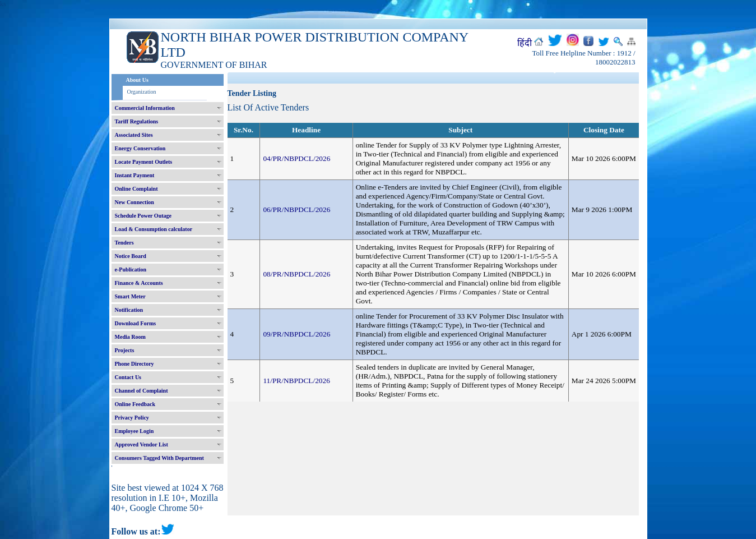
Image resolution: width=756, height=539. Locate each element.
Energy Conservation (140, 148)
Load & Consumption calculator (154, 229)
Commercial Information (145, 108)
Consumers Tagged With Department (159, 458)
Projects (125, 350)
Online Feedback (135, 404)
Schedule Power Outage (143, 216)
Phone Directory (134, 364)
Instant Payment (135, 175)
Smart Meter (130, 296)
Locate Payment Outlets (144, 162)
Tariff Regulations (137, 121)
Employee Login (134, 431)
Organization (142, 92)
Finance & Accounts (139, 283)
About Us (137, 80)
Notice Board (131, 256)
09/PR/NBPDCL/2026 (296, 334)
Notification (129, 310)
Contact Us (128, 377)
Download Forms (136, 323)
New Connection (134, 202)
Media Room (130, 337)
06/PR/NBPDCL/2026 (296, 209)
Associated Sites (134, 135)
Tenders (124, 243)
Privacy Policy (132, 418)
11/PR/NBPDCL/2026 (296, 381)
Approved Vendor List (142, 444)
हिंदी (525, 43)
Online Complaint (136, 189)
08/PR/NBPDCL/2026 (296, 274)
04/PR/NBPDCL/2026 (296, 158)
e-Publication (131, 269)
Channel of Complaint (142, 391)
